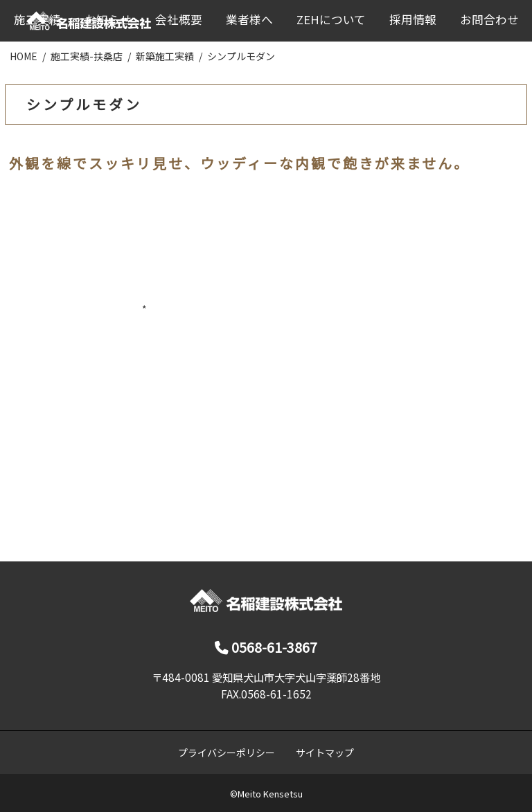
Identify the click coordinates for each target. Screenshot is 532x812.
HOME (24, 56)
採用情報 (413, 19)
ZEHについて (331, 19)
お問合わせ (489, 19)
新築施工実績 (165, 56)
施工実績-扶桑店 (87, 56)
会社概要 (179, 19)
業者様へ (249, 19)
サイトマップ (325, 752)
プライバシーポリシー (227, 752)
